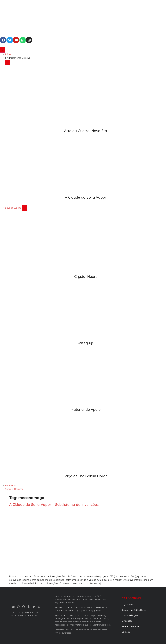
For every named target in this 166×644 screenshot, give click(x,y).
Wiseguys (86, 343)
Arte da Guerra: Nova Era (86, 131)
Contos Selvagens (130, 615)
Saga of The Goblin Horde (86, 476)
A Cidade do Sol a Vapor (86, 197)
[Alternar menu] (3, 50)
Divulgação (127, 621)
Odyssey (126, 632)
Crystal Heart (86, 276)
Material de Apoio (86, 409)
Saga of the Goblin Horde (134, 610)
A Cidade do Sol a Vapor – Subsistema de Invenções (54, 505)
